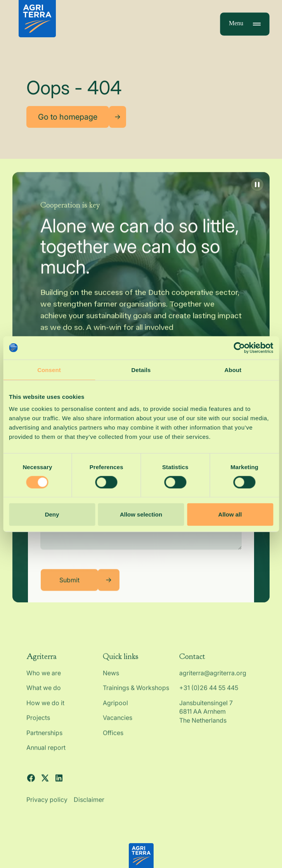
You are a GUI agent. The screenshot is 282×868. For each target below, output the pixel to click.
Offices (113, 740)
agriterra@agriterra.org (213, 680)
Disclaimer (89, 807)
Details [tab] (141, 370)
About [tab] (233, 370)
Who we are (44, 680)
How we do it (45, 710)
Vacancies (118, 725)
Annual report (46, 755)
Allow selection (141, 514)
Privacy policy (47, 807)
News (111, 680)
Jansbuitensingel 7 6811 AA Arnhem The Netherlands (207, 719)
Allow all (230, 514)
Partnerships (44, 740)
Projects (38, 725)
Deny (52, 514)
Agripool (115, 710)
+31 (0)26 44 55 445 (209, 695)
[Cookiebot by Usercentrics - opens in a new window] (239, 348)
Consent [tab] (49, 370)
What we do (44, 695)
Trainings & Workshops (136, 695)
